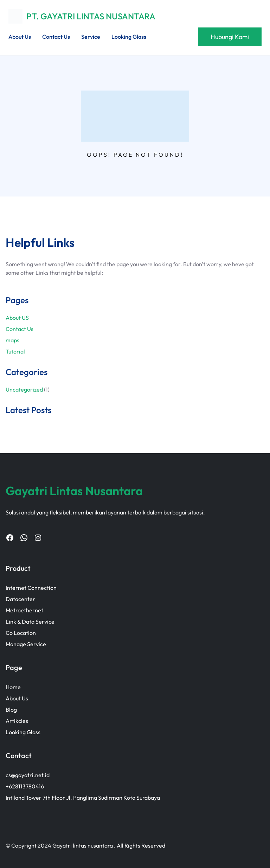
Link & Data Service (30, 622)
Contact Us (20, 329)
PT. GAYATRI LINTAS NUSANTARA (91, 16)
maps (12, 340)
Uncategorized (24, 389)
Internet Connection (31, 588)
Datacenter (20, 599)
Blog (11, 710)
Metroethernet (24, 610)
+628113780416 (25, 786)
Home (13, 687)
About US (17, 318)
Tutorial (15, 351)
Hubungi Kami (230, 37)
